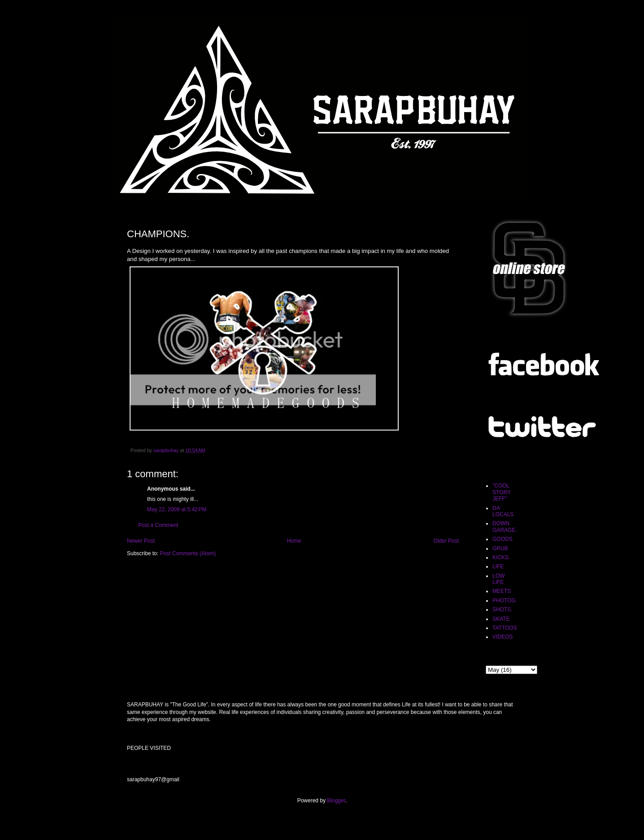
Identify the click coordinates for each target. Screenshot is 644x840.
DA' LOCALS (503, 511)
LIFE (498, 566)
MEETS (502, 591)
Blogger (336, 801)
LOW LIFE (498, 579)
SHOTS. (503, 609)
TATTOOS (505, 628)
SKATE (501, 619)
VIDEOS (503, 637)
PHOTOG (504, 601)
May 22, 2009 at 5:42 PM (177, 509)
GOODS (503, 539)
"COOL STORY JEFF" (502, 492)
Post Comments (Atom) (188, 553)
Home (294, 541)
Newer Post (141, 541)
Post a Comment (158, 525)
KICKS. (501, 557)
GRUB (500, 548)
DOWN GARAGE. (505, 527)
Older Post (446, 541)
